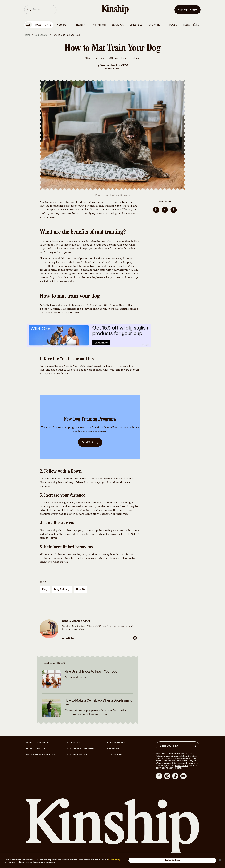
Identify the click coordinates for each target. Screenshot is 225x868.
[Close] (220, 860)
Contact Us (115, 755)
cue (61, 366)
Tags (43, 582)
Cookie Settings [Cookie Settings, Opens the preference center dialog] (172, 860)
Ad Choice (74, 743)
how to (80, 590)
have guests (64, 252)
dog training (62, 590)
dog (45, 590)
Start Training (90, 442)
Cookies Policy (77, 755)
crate (102, 270)
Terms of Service (37, 743)
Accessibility (116, 743)
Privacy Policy (36, 749)
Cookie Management (81, 749)
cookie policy (114, 860)
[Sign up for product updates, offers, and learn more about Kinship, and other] (196, 746)
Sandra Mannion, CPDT (114, 65)
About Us (113, 749)
